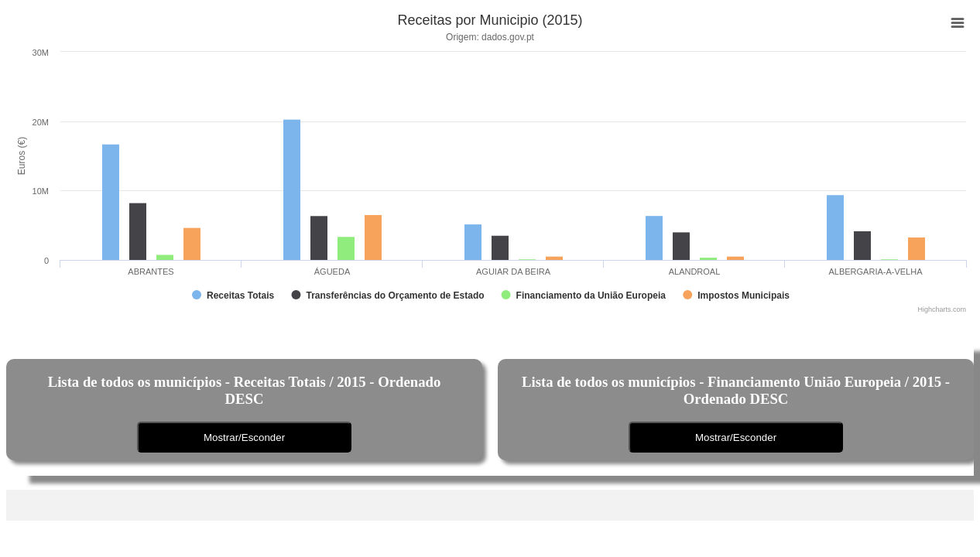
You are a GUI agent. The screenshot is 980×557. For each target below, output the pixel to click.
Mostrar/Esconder (244, 437)
